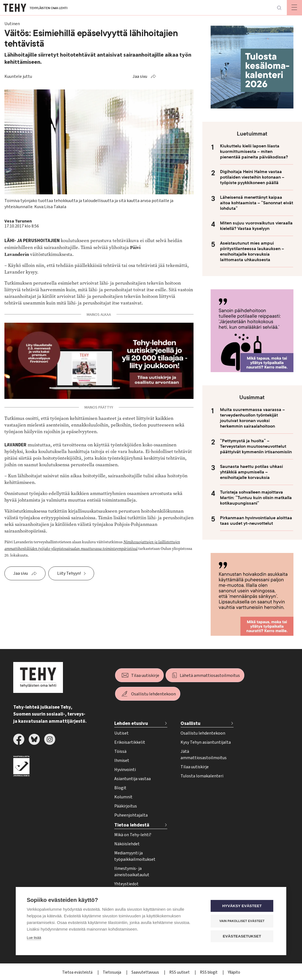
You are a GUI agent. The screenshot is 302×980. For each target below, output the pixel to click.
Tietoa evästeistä (78, 972)
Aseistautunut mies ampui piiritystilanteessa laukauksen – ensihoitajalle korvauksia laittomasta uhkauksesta (252, 251)
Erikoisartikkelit (130, 742)
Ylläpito (234, 972)
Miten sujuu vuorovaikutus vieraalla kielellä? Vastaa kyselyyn (256, 226)
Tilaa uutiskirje (145, 676)
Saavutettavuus (146, 972)
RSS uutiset (180, 972)
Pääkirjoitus (126, 806)
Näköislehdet (127, 844)
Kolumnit (123, 797)
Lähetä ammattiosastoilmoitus (210, 676)
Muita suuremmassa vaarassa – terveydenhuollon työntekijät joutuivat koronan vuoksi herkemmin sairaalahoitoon (252, 418)
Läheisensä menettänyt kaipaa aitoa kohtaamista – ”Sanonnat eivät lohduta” (257, 203)
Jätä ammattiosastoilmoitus (204, 755)
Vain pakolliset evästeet (242, 921)
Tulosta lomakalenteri (202, 776)
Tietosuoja (112, 972)
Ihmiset (122, 761)
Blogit (120, 788)
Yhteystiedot (126, 884)
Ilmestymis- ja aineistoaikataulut (132, 872)
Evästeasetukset (242, 936)
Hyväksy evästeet (242, 906)
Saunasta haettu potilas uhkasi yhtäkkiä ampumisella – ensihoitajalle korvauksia (251, 472)
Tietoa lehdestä (132, 825)
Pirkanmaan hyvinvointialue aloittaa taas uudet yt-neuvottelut (256, 521)
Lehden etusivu (131, 723)
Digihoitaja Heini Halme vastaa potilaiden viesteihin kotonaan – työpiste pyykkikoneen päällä (252, 177)
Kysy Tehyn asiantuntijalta (206, 742)
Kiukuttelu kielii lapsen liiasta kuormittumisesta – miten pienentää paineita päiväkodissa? (254, 152)
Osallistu (190, 723)
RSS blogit (209, 972)
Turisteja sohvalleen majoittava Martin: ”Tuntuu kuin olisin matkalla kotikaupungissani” (256, 498)
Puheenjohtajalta (131, 815)
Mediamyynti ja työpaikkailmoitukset (135, 856)
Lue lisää (34, 938)
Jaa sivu (140, 76)
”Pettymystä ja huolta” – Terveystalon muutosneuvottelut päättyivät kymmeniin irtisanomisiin (256, 446)
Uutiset (121, 733)
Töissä (120, 751)
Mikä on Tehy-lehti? (133, 835)
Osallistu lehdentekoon (153, 694)
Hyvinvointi (125, 770)
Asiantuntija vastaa (133, 779)
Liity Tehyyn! (69, 573)
